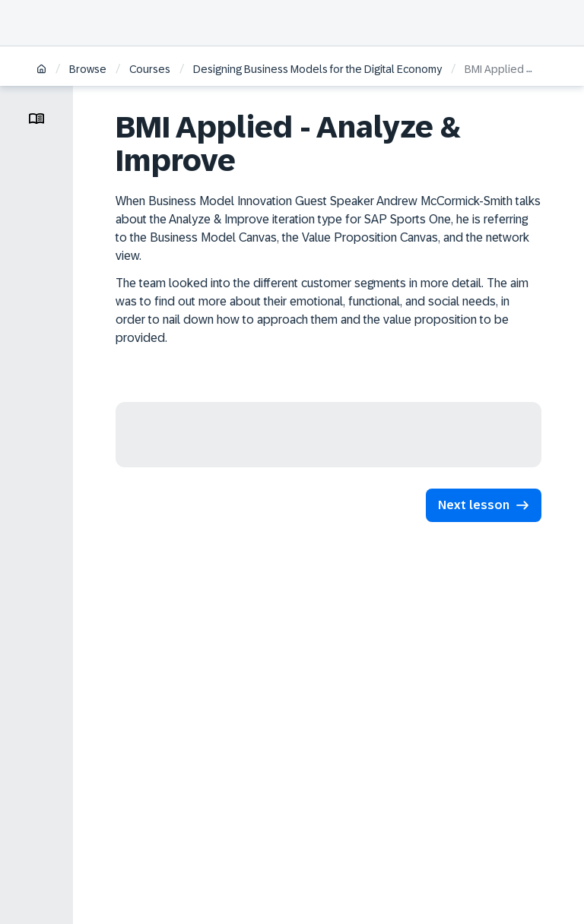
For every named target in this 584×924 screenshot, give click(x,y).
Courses (150, 69)
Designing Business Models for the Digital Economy (317, 69)
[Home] (41, 70)
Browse (88, 69)
